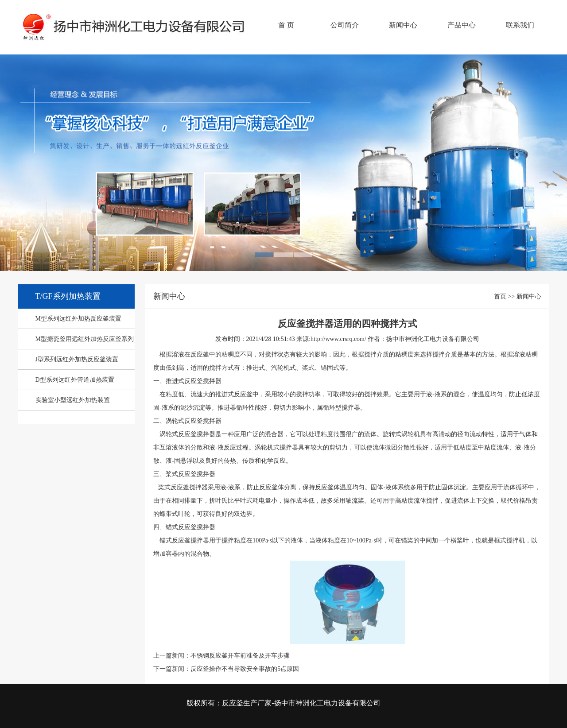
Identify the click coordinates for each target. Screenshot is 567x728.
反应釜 (135, 34)
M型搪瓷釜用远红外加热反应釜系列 (85, 339)
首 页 (286, 25)
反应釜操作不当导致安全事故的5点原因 (245, 669)
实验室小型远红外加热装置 (73, 400)
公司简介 (345, 25)
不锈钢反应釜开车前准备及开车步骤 (240, 656)
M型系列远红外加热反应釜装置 (78, 319)
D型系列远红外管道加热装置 (75, 380)
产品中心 (462, 25)
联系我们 (520, 25)
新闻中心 (403, 25)
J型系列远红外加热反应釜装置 (77, 359)
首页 (500, 296)
